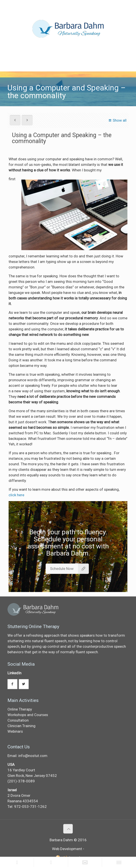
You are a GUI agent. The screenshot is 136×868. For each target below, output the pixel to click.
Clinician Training (21, 726)
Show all (117, 120)
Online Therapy (20, 709)
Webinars (15, 731)
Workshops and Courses (28, 715)
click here (16, 495)
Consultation (18, 720)
